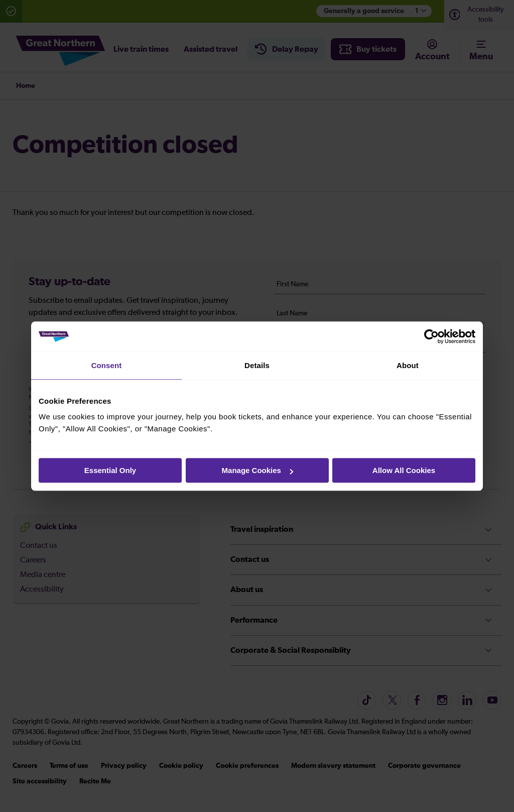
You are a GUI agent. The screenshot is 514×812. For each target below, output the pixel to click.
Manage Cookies (258, 470)
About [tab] (408, 365)
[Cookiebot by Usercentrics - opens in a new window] (431, 336)
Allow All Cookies (404, 470)
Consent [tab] (107, 365)
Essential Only (110, 470)
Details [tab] (257, 365)
